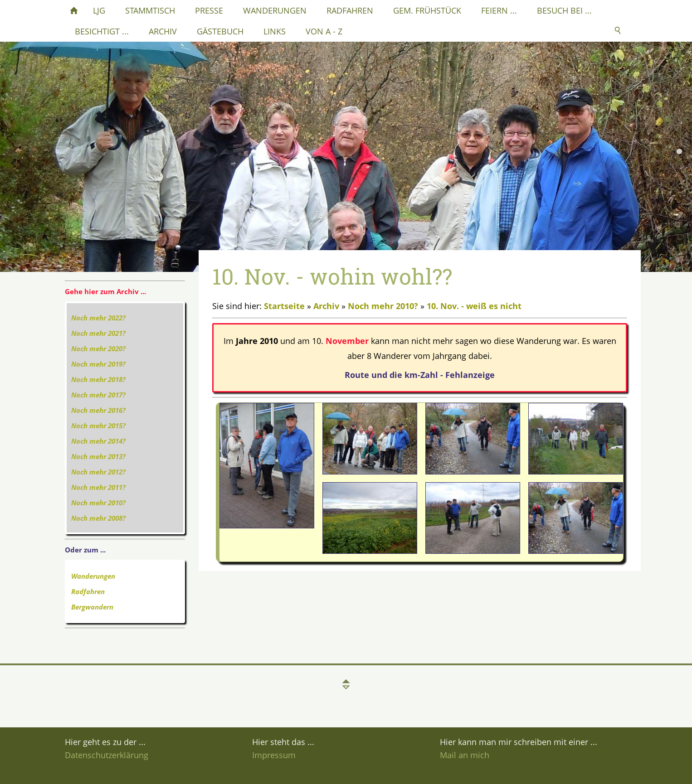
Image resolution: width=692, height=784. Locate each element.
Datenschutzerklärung (107, 755)
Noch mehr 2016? (98, 410)
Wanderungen (93, 576)
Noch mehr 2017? (98, 395)
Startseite (284, 306)
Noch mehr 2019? (98, 364)
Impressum (274, 755)
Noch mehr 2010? (98, 503)
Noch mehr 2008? (98, 518)
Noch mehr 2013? (98, 456)
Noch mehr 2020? (98, 348)
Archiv (326, 306)
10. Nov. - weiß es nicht (474, 306)
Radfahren (88, 591)
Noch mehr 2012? (98, 472)
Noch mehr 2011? (98, 487)
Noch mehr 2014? (98, 441)
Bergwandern (92, 607)
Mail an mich (465, 755)
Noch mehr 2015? (98, 426)
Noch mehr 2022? (98, 318)
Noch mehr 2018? (98, 379)
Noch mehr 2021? (98, 333)
